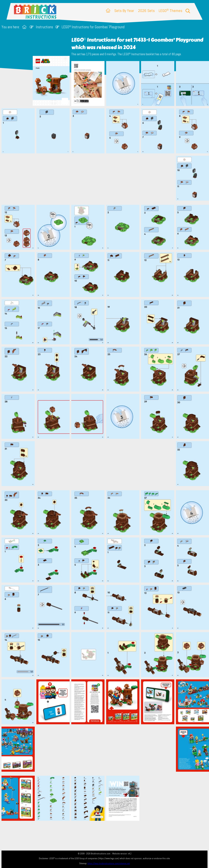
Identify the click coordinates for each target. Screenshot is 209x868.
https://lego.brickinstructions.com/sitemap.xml (109, 863)
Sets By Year (124, 11)
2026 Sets (146, 11)
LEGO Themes (170, 11)
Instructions (44, 27)
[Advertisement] (106, 179)
